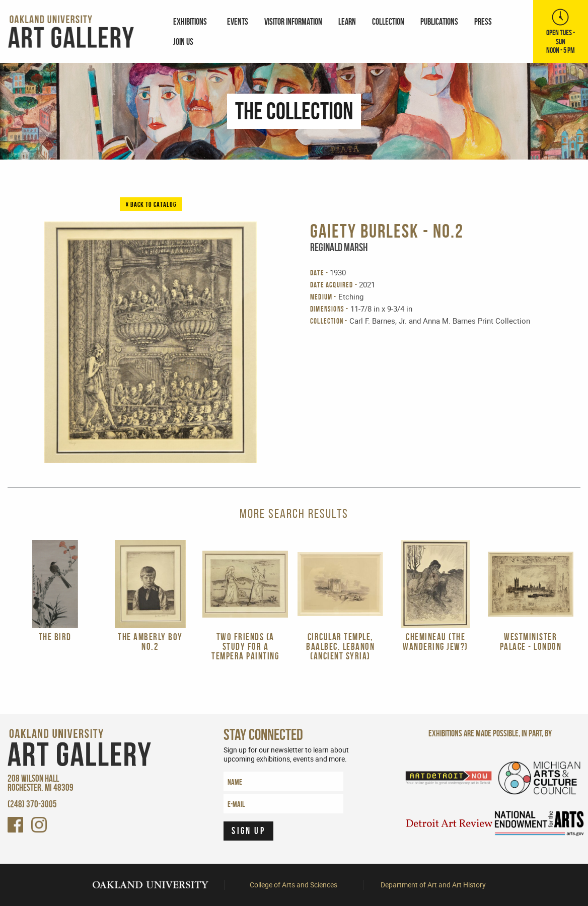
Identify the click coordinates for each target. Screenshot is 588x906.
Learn (347, 21)
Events (238, 21)
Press (483, 21)
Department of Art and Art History (433, 885)
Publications (439, 21)
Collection (388, 21)
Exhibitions (190, 21)
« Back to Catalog (151, 204)
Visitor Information (293, 21)
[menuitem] (192, 21)
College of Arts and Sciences (293, 885)
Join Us (183, 42)
